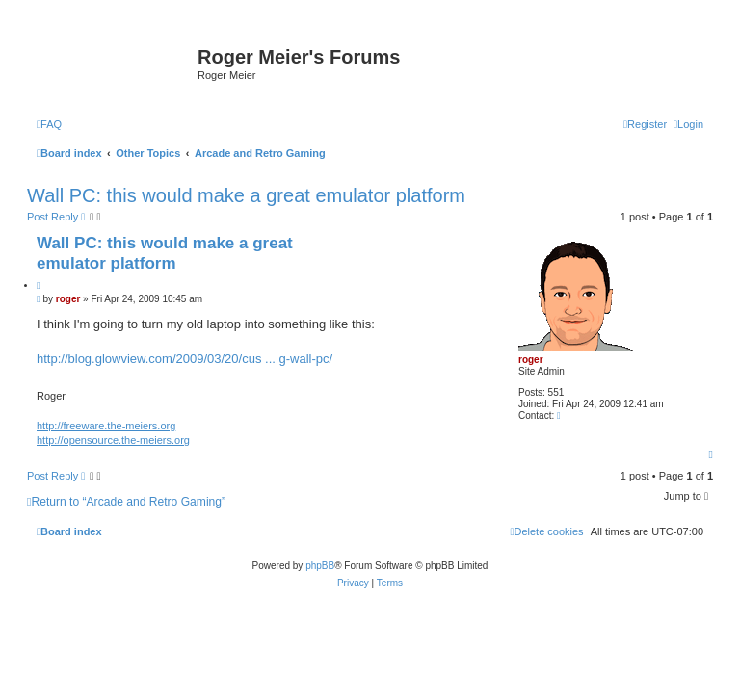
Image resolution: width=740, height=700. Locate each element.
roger (531, 360)
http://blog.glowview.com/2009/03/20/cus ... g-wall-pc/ (185, 359)
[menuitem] (49, 124)
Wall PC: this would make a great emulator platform (246, 195)
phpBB (320, 566)
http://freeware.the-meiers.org (106, 426)
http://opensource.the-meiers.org (113, 440)
